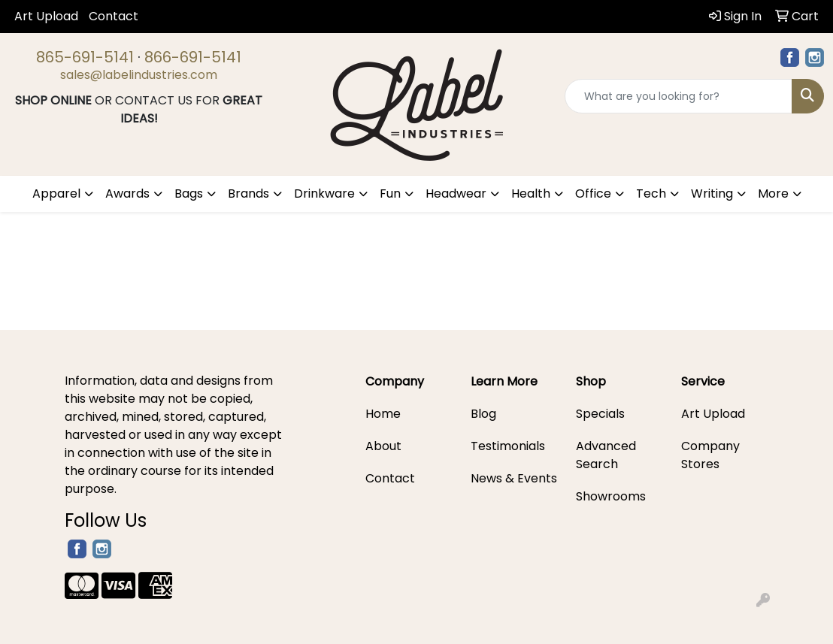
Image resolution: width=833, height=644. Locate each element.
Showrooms (611, 496)
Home (383, 414)
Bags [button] (189, 194)
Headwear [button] (456, 194)
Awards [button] (127, 194)
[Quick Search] (679, 96)
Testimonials (508, 446)
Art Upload (46, 16)
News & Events (514, 478)
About (383, 446)
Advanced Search (606, 455)
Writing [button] (712, 194)
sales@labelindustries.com (139, 75)
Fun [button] (390, 194)
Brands (248, 194)
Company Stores (710, 455)
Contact (114, 16)
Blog (483, 414)
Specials (600, 414)
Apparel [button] (56, 194)
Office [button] (593, 194)
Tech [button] (651, 194)
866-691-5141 (193, 57)
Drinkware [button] (324, 194)
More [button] (773, 194)
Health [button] (531, 194)
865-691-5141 (85, 57)
